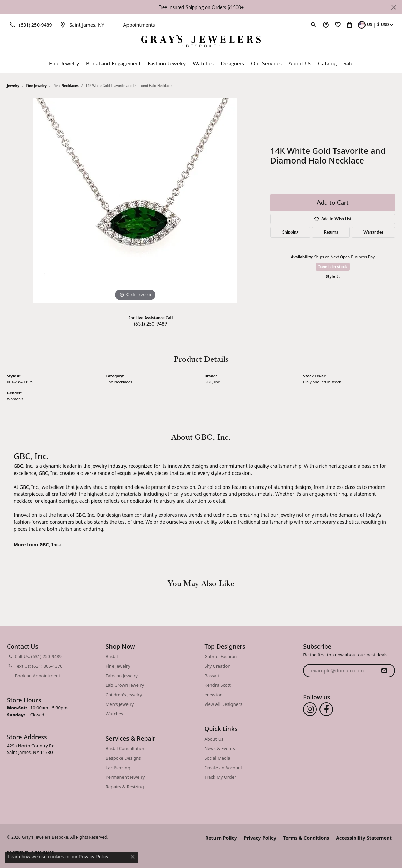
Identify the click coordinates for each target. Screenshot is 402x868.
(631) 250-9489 (151, 324)
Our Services (266, 63)
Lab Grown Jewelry (125, 685)
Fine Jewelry (64, 63)
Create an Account (224, 768)
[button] (314, 25)
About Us (300, 63)
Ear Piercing (118, 768)
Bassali (212, 676)
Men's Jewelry (120, 704)
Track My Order (220, 777)
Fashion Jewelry (167, 63)
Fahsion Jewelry (122, 676)
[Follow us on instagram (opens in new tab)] (310, 709)
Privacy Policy (260, 838)
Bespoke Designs (123, 758)
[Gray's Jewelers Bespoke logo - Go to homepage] (201, 42)
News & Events (220, 748)
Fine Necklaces (66, 86)
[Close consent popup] (133, 857)
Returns (331, 232)
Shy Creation (218, 666)
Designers (232, 63)
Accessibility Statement (364, 838)
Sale (348, 63)
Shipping (290, 232)
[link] (29, 25)
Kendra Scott (218, 685)
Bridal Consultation (125, 748)
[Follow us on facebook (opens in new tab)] (326, 709)
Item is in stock (333, 267)
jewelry (13, 86)
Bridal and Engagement (113, 63)
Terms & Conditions (306, 838)
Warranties (373, 232)
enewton (214, 695)
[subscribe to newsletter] (384, 671)
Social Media (218, 758)
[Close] (394, 7)
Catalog (327, 63)
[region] (135, 201)
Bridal (112, 656)
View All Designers (224, 704)
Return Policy (221, 838)
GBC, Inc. (213, 382)
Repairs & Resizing (125, 787)
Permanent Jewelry (125, 777)
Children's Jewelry (124, 695)
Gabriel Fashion (221, 656)
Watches (203, 63)
